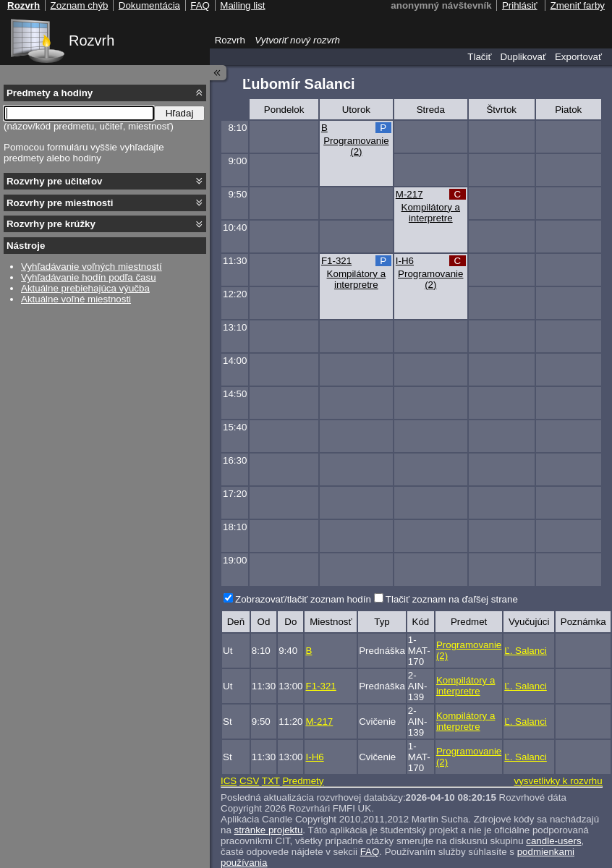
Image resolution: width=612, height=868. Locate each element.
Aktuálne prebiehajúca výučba (85, 288)
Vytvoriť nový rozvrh (297, 40)
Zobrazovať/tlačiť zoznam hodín (303, 599)
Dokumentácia (149, 5)
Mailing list (242, 5)
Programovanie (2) (356, 146)
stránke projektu (269, 830)
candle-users (553, 841)
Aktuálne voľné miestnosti (76, 299)
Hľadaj (180, 113)
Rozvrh (92, 41)
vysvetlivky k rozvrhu (558, 781)
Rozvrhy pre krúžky (51, 224)
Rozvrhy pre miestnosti (60, 203)
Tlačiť (479, 57)
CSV (249, 781)
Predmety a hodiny (50, 93)
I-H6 (405, 261)
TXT (271, 781)
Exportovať (578, 57)
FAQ (370, 852)
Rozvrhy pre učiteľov (55, 181)
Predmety (303, 781)
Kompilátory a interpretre (431, 213)
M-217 (409, 194)
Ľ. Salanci (526, 651)
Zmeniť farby (578, 5)
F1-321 (336, 261)
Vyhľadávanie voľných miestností (92, 267)
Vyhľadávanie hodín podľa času (89, 277)
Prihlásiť (520, 5)
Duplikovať (523, 57)
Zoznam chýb (79, 5)
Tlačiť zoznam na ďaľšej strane (452, 599)
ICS (229, 781)
